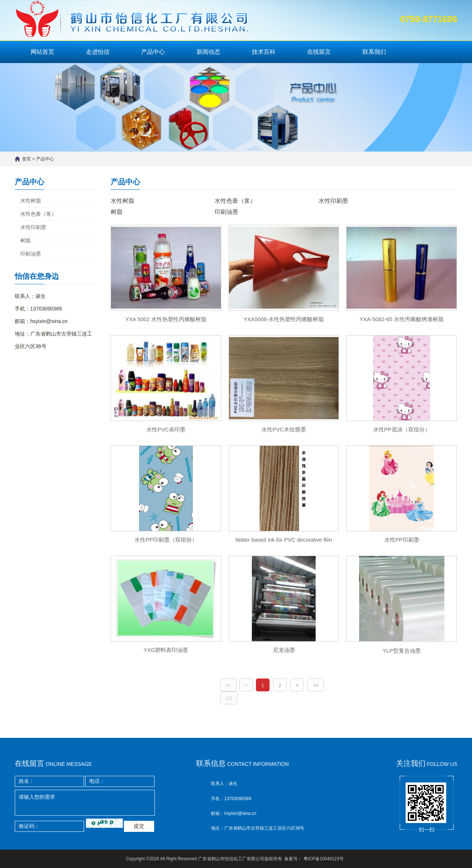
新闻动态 (208, 52)
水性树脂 (31, 201)
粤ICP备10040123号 (324, 859)
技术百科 (264, 52)
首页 (27, 159)
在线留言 (319, 52)
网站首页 (42, 52)
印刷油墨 (31, 254)
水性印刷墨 (33, 227)
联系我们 (374, 52)
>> (316, 690)
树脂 (25, 240)
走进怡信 (98, 52)
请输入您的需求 (85, 803)
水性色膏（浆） (38, 214)
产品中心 (153, 52)
